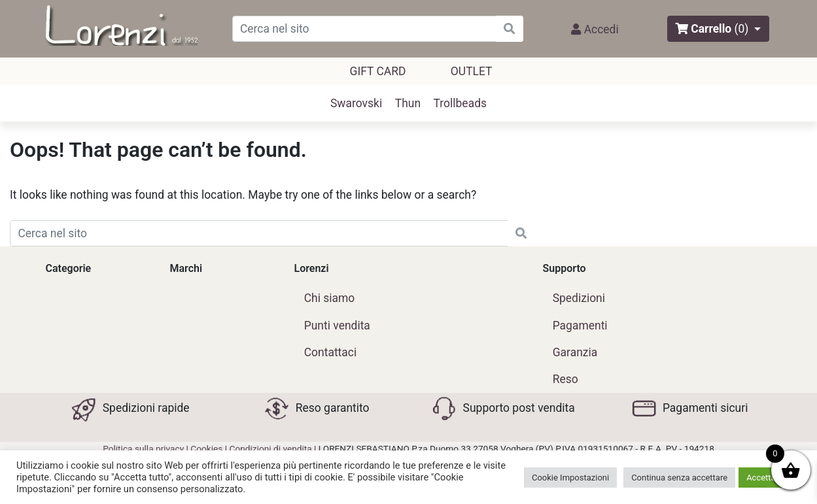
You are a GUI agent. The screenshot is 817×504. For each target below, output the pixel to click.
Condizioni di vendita (271, 448)
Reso (565, 379)
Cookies (206, 448)
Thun (408, 103)
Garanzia (575, 352)
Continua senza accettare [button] (679, 478)
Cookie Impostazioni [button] (570, 478)
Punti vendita (337, 326)
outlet (472, 71)
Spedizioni (579, 298)
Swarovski (356, 103)
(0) (742, 29)
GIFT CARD (378, 71)
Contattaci (331, 352)
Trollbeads (460, 103)
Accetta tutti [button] (770, 478)
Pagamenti (580, 326)
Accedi (595, 29)
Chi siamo (330, 298)
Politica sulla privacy (143, 448)
